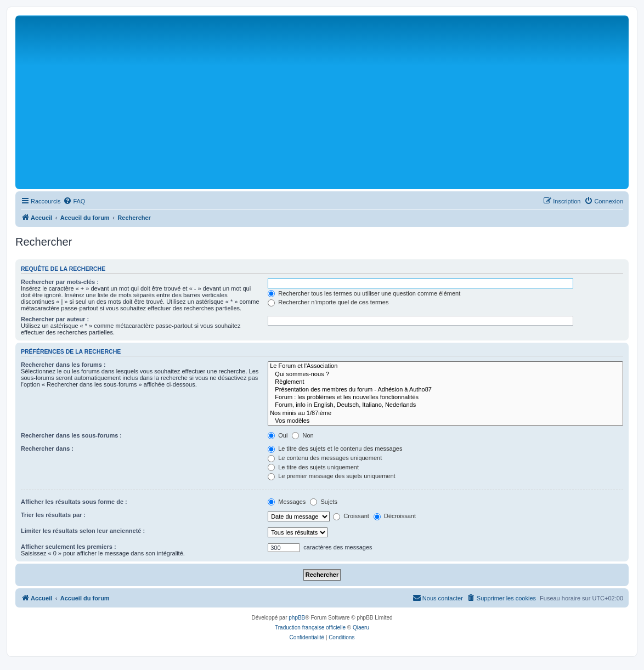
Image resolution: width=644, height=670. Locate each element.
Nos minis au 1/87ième (445, 413)
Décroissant (395, 516)
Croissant (351, 516)
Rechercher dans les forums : (63, 365)
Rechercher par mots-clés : (60, 282)
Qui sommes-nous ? (445, 374)
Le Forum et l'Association (445, 366)
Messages (287, 502)
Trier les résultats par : (53, 515)
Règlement (445, 382)
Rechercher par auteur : (55, 319)
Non (303, 435)
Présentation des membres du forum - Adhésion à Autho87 (445, 390)
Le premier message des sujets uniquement (331, 476)
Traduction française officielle (310, 628)
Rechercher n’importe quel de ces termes (328, 302)
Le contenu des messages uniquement (325, 458)
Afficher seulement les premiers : (69, 547)
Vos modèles (445, 421)
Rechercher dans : (47, 448)
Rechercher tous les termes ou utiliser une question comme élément (364, 293)
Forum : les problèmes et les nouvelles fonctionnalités (445, 398)
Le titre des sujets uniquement (313, 467)
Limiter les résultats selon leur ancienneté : (83, 531)
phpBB (297, 618)
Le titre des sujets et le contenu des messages (335, 448)
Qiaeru (361, 628)
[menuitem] (74, 201)
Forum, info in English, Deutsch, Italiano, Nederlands (445, 405)
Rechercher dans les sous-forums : (71, 435)
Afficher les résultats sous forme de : (74, 502)
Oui (278, 435)
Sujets (324, 502)
